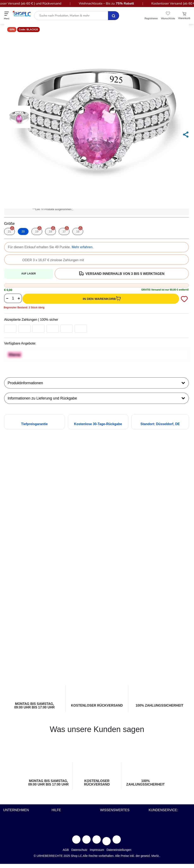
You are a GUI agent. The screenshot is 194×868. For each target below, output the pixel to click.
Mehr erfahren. (83, 247)
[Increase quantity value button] (19, 298)
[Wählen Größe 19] (37, 231)
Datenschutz (79, 850)
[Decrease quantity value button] (7, 298)
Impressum (97, 850)
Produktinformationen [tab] (96, 383)
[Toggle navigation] (7, 16)
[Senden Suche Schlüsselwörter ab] (114, 16)
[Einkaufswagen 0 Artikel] (184, 16)
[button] (151, 16)
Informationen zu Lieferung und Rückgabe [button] (96, 398)
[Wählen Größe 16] (78, 231)
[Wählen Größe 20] (23, 231)
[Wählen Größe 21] (10, 231)
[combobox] (76, 16)
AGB (66, 850)
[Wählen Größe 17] (64, 231)
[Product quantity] (13, 298)
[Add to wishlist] (184, 299)
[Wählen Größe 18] (50, 231)
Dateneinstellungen (119, 850)
